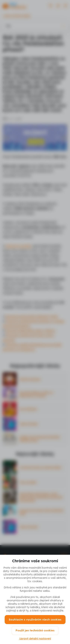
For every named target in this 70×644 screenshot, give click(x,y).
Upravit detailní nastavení (35, 639)
